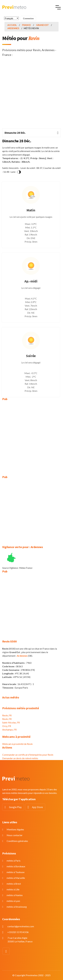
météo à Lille (13, 889)
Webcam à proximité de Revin (17, 744)
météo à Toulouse (16, 872)
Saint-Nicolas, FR (11, 722)
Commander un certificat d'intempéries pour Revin (28, 755)
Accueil (12, 25)
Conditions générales (17, 841)
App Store (37, 807)
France (26, 25)
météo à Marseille (16, 878)
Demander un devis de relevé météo (20, 758)
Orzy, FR (7, 726)
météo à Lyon (13, 901)
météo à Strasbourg (17, 907)
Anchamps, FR (9, 730)
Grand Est (42, 25)
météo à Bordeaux (16, 866)
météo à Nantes (15, 895)
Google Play (15, 807)
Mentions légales (15, 829)
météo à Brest (14, 884)
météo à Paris (14, 861)
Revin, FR (7, 715)
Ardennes (13, 28)
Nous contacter (15, 835)
